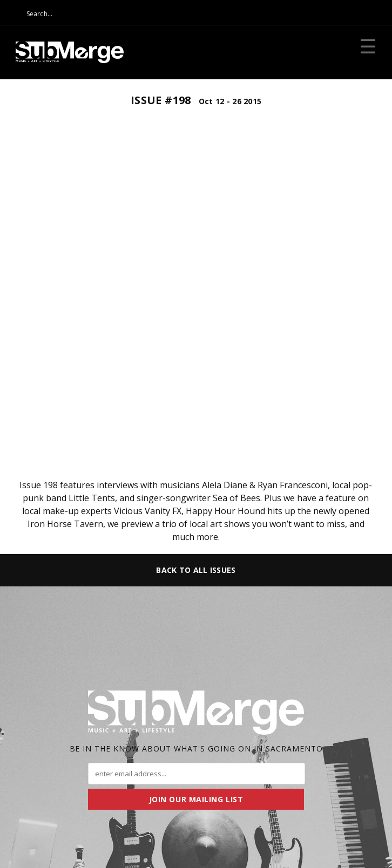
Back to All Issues (196, 570)
